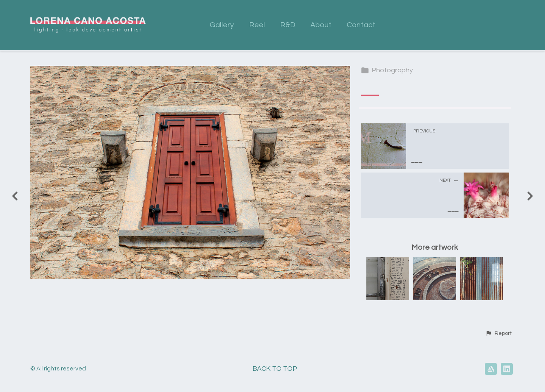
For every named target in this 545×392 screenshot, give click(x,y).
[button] (498, 333)
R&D (288, 25)
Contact (361, 25)
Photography (387, 70)
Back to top (275, 369)
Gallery (222, 25)
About (321, 25)
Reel (257, 25)
